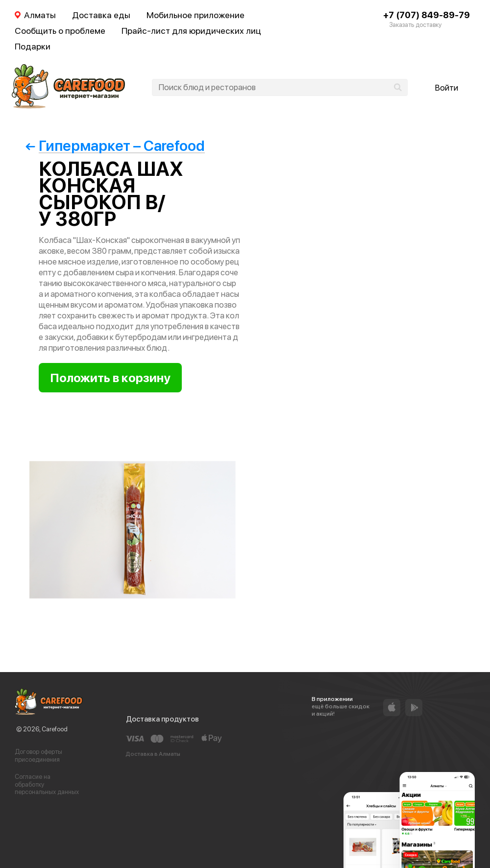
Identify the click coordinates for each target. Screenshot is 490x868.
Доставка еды (101, 15)
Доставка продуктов (162, 719)
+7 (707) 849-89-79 (427, 15)
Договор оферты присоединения (38, 756)
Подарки (33, 46)
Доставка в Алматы (153, 754)
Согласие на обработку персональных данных (47, 784)
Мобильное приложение (196, 15)
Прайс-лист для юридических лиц (191, 31)
